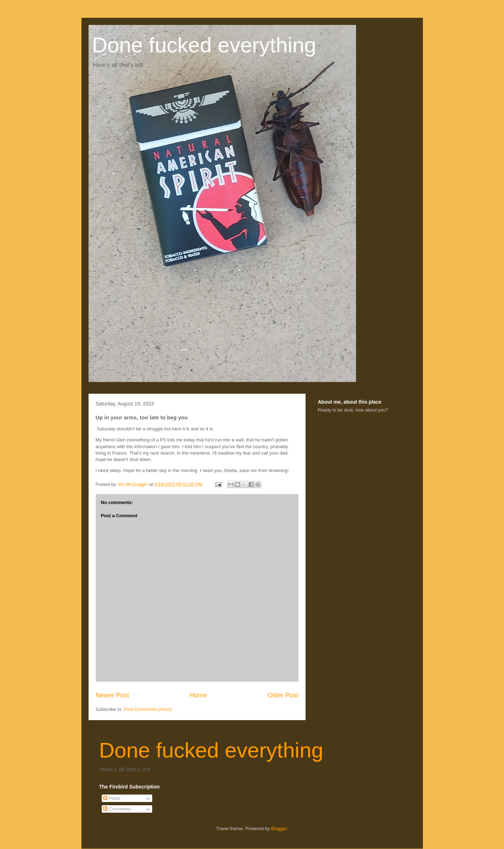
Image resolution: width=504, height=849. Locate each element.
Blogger (279, 829)
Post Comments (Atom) (148, 709)
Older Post (283, 695)
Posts (112, 798)
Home (198, 695)
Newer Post (112, 695)
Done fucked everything (204, 45)
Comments (117, 809)
